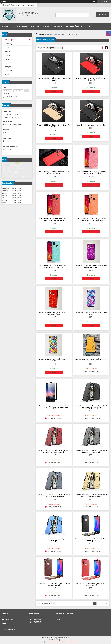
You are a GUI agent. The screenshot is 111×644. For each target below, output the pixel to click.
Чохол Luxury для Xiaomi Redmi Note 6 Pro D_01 (91, 313)
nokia (7, 59)
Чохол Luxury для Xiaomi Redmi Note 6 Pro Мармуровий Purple (91, 266)
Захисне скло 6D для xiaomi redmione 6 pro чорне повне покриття (91, 360)
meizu (7, 55)
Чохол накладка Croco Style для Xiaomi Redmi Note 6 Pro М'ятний (54, 266)
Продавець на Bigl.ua (55, 640)
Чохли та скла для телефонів (25, 26)
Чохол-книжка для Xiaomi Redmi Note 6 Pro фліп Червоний (91, 584)
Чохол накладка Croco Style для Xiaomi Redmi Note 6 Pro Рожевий (91, 173)
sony (7, 74)
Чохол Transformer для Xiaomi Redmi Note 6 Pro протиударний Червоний (54, 451)
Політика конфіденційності (71, 642)
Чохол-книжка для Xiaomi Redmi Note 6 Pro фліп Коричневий (54, 584)
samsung (9, 44)
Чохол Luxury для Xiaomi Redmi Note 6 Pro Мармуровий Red (54, 313)
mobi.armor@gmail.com (13, 125)
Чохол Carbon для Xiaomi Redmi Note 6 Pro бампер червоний (54, 173)
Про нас (46, 26)
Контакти (58, 26)
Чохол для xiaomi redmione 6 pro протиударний (54, 540)
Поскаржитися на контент (53, 642)
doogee (8, 67)
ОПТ (88, 26)
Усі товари (9, 40)
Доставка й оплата (74, 26)
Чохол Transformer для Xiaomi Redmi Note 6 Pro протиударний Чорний (91, 407)
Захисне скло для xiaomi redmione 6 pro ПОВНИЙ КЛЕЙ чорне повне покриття (54, 407)
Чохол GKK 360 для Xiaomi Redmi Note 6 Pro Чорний (54, 79)
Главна (5, 26)
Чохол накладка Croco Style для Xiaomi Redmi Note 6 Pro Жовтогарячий (91, 220)
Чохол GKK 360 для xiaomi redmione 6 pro (91, 125)
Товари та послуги (46, 34)
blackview (9, 63)
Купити (54, 91)
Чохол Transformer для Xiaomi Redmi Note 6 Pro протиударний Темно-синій (54, 495)
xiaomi (8, 51)
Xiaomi (56, 34)
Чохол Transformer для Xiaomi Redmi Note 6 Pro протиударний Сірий (91, 451)
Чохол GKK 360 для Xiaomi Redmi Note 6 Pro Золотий (54, 126)
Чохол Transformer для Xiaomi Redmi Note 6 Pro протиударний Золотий (91, 495)
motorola (8, 71)
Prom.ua (66, 638)
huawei (8, 47)
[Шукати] (87, 15)
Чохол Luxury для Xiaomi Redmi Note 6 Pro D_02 (54, 360)
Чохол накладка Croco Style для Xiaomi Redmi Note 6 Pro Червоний (54, 220)
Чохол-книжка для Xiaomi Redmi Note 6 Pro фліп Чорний (91, 540)
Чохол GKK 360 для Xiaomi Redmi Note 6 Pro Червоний (91, 79)
